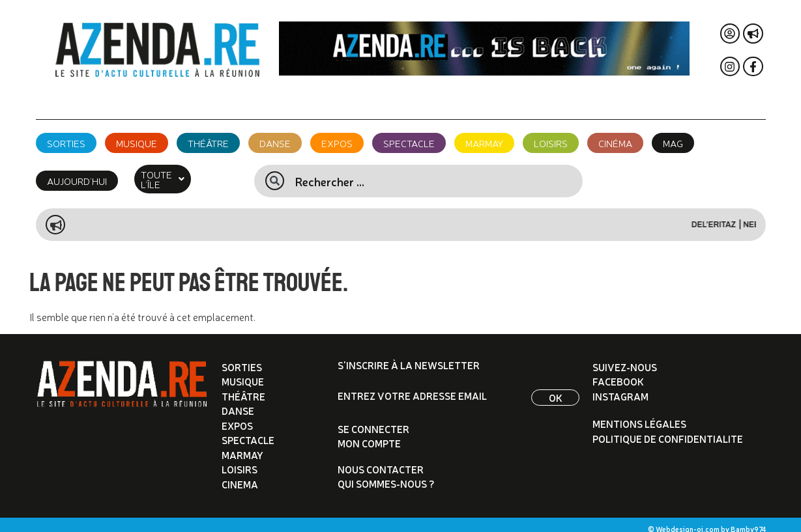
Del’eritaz (724, 215)
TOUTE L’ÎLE (173, 174)
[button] (173, 174)
